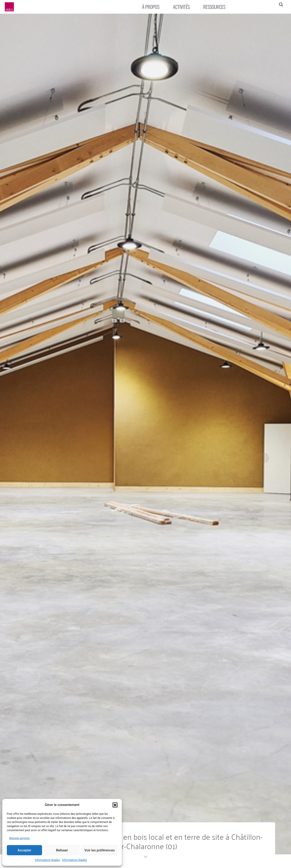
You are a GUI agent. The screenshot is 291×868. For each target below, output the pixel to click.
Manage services (19, 838)
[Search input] (263, 5)
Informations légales (47, 860)
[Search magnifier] (281, 5)
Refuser (62, 850)
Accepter (24, 850)
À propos (151, 7)
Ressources (214, 7)
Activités (181, 7)
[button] (115, 805)
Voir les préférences (100, 850)
